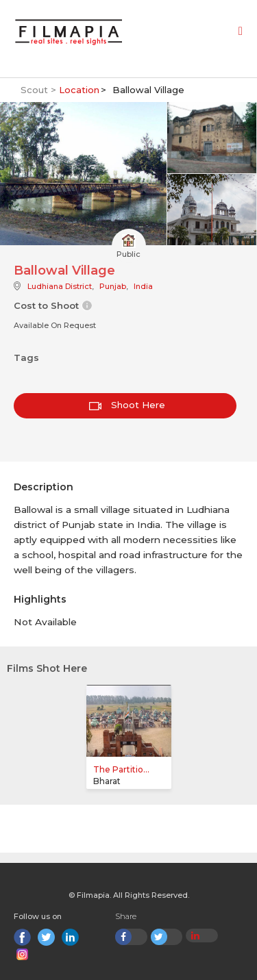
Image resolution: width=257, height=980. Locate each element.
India (143, 286)
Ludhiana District (60, 286)
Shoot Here (127, 405)
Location (79, 90)
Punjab (113, 286)
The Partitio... (121, 769)
